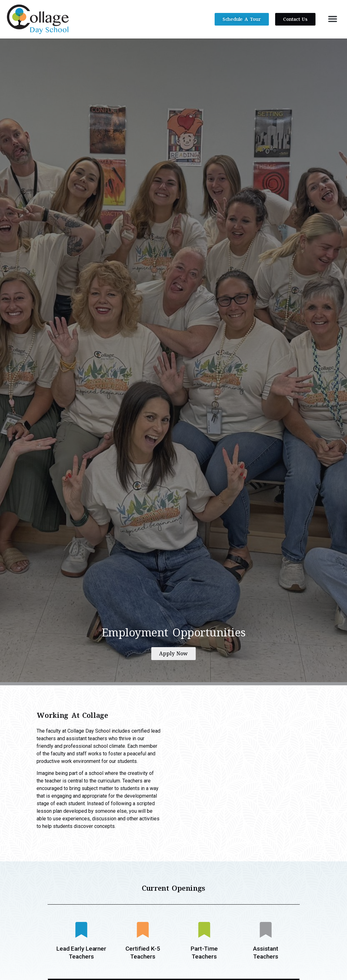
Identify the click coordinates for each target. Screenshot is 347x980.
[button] (333, 19)
